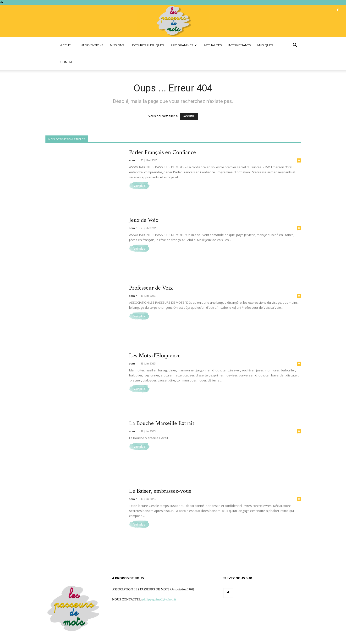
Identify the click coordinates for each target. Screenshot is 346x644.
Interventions (92, 45)
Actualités (213, 45)
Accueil (67, 45)
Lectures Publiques (147, 45)
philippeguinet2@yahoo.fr (159, 599)
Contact (68, 62)
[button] (295, 46)
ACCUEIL (189, 116)
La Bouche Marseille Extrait (162, 423)
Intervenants (239, 45)
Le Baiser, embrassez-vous (160, 491)
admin (133, 160)
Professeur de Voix (151, 288)
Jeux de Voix (144, 220)
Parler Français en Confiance (162, 152)
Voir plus (139, 186)
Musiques (265, 45)
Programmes (184, 45)
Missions (117, 45)
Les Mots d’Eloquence (155, 356)
